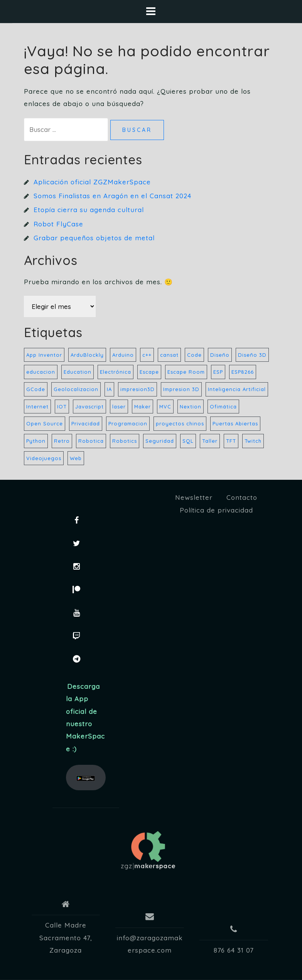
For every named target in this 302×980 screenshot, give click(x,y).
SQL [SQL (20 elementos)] (188, 441)
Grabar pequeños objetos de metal (94, 238)
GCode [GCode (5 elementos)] (36, 389)
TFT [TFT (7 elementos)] (231, 441)
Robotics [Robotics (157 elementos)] (125, 441)
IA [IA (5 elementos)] (109, 389)
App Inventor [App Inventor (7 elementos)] (44, 355)
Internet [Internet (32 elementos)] (37, 407)
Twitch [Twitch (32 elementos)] (253, 441)
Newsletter (194, 497)
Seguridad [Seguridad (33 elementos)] (160, 441)
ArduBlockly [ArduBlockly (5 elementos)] (87, 355)
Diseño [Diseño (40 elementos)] (220, 355)
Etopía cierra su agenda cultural (89, 210)
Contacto (242, 497)
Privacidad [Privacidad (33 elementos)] (86, 423)
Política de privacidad (216, 510)
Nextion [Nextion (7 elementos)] (191, 407)
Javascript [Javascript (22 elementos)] (89, 407)
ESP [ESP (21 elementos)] (218, 372)
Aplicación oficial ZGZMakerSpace (92, 182)
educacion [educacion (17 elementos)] (41, 372)
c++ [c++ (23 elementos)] (147, 355)
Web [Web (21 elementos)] (76, 458)
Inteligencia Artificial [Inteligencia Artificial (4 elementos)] (237, 389)
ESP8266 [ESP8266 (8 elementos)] (243, 372)
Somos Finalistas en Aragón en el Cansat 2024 (112, 196)
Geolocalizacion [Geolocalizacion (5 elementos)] (76, 389)
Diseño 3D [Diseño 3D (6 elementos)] (252, 355)
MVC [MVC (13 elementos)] (165, 407)
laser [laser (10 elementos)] (119, 407)
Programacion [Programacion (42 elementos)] (128, 423)
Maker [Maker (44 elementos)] (143, 407)
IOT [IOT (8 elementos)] (62, 407)
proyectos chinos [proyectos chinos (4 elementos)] (180, 423)
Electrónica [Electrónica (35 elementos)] (116, 372)
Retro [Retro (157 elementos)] (62, 441)
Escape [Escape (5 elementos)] (149, 372)
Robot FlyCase (58, 224)
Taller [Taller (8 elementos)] (210, 441)
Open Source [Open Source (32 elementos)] (45, 423)
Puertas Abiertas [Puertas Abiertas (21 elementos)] (235, 423)
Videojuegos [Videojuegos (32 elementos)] (44, 458)
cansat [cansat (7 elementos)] (169, 355)
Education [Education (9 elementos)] (78, 372)
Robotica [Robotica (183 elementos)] (91, 441)
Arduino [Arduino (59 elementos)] (123, 355)
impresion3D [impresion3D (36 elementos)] (138, 389)
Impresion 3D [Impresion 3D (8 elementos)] (181, 389)
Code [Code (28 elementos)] (194, 355)
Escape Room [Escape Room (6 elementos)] (186, 372)
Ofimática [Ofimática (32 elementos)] (223, 407)
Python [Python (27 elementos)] (36, 441)
